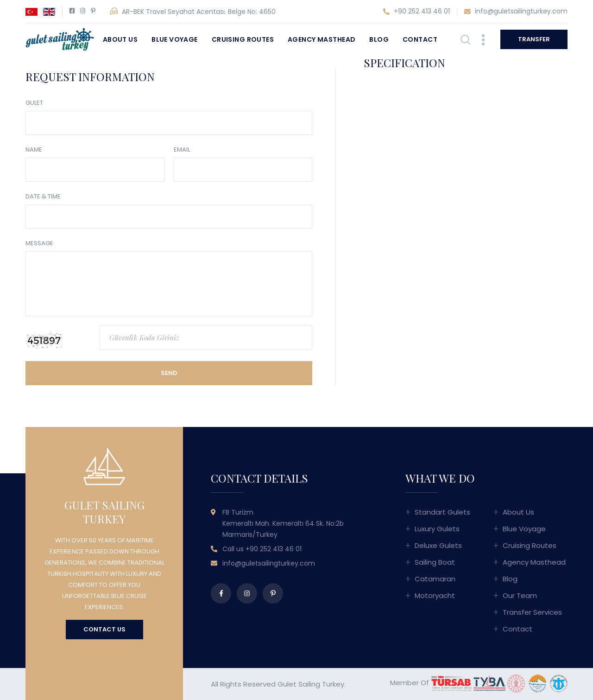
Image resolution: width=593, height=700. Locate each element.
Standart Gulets (442, 512)
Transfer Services (532, 612)
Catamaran (435, 579)
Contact (420, 39)
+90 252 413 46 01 (416, 12)
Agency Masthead (322, 39)
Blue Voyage (175, 39)
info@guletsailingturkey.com (516, 12)
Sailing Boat (435, 562)
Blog (379, 39)
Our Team (520, 595)
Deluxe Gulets (438, 545)
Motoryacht (435, 595)
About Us (120, 39)
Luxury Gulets (437, 529)
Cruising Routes (243, 39)
